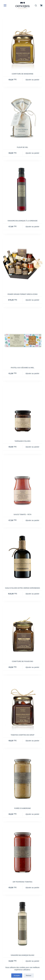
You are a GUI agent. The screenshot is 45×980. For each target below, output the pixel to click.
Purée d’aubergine (22, 808)
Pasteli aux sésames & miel (22, 368)
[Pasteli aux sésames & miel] (23, 337)
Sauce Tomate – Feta (23, 515)
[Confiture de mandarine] (23, 43)
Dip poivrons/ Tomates (22, 882)
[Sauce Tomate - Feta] (23, 484)
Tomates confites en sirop (22, 735)
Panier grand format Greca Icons (22, 294)
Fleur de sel (22, 147)
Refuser (29, 975)
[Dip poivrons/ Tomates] (23, 851)
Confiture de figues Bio (23, 661)
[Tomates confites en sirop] (23, 704)
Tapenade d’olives (23, 441)
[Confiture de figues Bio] (23, 631)
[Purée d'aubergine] (23, 778)
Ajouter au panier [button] (32, 80)
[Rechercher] (36, 5)
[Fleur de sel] (23, 117)
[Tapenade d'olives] (23, 411)
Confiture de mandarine (22, 74)
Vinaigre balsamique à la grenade (22, 221)
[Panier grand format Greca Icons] (23, 264)
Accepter (17, 975)
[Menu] (5, 5)
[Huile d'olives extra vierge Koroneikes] (23, 557)
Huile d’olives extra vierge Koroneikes (23, 588)
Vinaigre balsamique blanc (22, 955)
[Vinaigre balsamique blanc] (23, 925)
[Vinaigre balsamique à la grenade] (23, 190)
